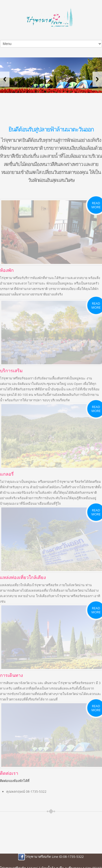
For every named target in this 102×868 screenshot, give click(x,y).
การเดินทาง (11, 675)
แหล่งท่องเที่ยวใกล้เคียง (23, 577)
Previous (5, 79)
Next (97, 79)
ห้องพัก (7, 270)
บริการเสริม (11, 371)
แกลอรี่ (7, 474)
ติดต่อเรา (9, 773)
